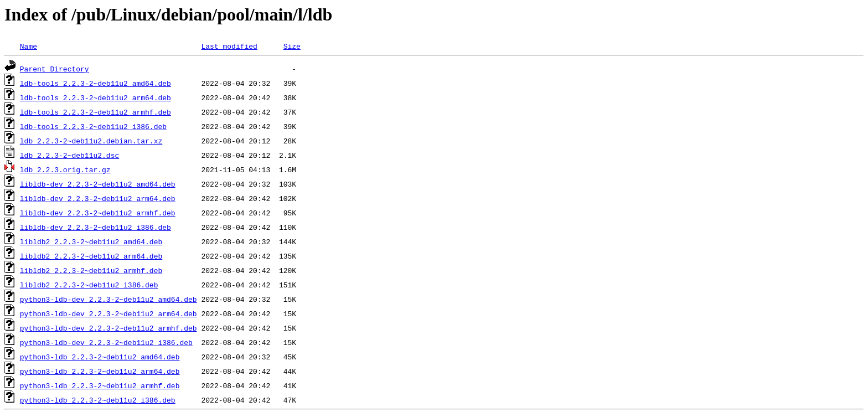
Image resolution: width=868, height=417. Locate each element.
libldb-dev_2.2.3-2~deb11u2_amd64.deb (98, 184)
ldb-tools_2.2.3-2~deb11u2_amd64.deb (95, 83)
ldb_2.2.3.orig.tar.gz (65, 169)
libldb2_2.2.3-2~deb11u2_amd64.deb (91, 241)
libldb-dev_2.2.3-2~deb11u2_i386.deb (95, 227)
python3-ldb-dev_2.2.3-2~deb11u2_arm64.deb (108, 313)
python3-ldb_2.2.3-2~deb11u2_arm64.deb (100, 371)
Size (292, 46)
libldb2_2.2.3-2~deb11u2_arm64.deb (91, 256)
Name (29, 46)
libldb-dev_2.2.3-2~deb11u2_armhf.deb (98, 213)
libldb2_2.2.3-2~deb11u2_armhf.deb (91, 270)
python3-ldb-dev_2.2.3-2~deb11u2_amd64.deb (108, 299)
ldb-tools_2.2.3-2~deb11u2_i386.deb (93, 126)
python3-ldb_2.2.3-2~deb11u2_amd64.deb (100, 357)
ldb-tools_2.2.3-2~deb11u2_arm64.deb (95, 97)
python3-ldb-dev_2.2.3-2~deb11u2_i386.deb (106, 342)
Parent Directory (55, 69)
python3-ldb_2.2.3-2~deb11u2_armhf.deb (100, 385)
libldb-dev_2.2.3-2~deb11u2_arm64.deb (98, 198)
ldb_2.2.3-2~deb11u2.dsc (69, 155)
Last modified (229, 46)
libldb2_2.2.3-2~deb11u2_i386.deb (89, 285)
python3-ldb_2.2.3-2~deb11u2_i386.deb (98, 400)
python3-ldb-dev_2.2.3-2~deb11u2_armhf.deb (108, 328)
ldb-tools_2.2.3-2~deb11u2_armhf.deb (95, 112)
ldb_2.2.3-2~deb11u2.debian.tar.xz (91, 141)
